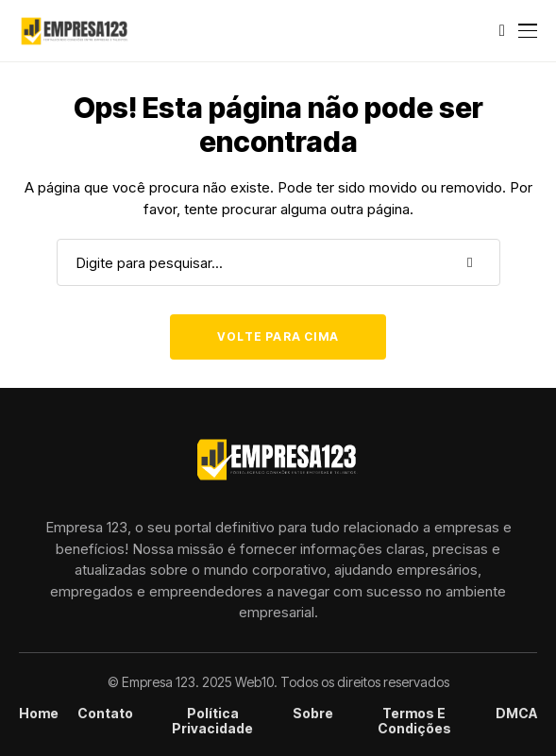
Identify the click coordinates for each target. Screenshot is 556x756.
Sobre (313, 714)
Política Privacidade (212, 722)
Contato (105, 714)
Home (39, 714)
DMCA (516, 714)
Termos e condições (414, 722)
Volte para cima (278, 336)
